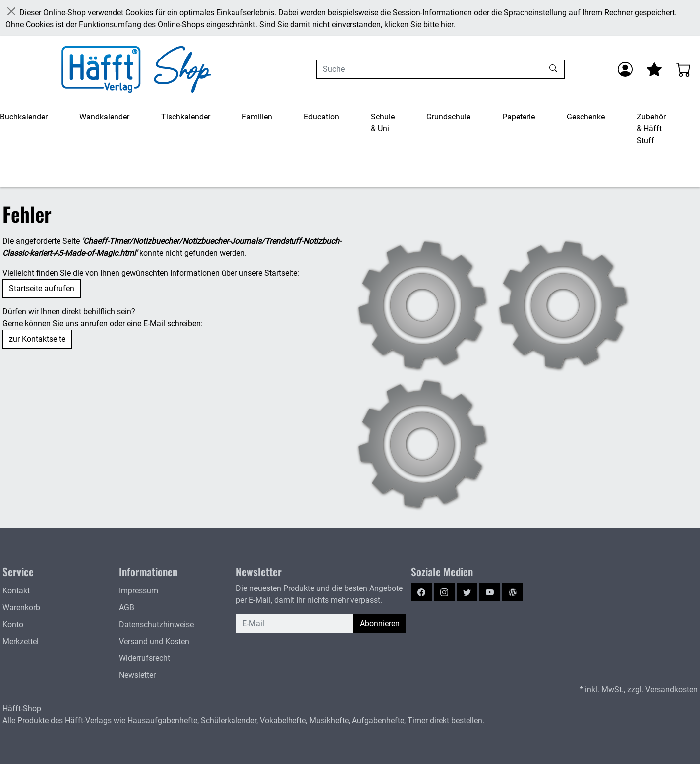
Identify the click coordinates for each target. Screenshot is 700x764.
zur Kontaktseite (37, 339)
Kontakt (16, 591)
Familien (257, 117)
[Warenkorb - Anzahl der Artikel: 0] (684, 69)
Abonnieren (380, 623)
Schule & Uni (383, 123)
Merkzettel (21, 641)
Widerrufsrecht (145, 658)
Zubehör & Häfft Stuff (651, 129)
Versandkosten (671, 689)
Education (321, 117)
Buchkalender (24, 117)
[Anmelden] (625, 69)
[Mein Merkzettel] (654, 69)
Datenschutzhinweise (156, 624)
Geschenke (586, 117)
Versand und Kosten (154, 641)
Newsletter (137, 675)
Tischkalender (186, 117)
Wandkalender (104, 117)
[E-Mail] (295, 624)
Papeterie (519, 117)
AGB (127, 608)
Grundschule (448, 117)
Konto (13, 624)
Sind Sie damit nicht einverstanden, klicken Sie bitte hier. (357, 25)
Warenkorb (21, 608)
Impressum (139, 591)
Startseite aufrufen (42, 288)
